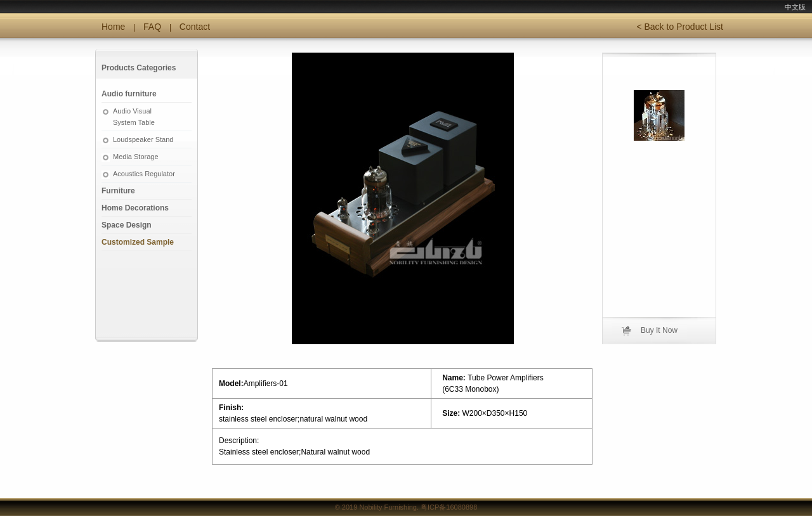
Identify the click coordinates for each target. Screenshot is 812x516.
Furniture (118, 191)
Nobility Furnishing (388, 507)
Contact (195, 27)
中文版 (795, 7)
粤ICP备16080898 (449, 507)
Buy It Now (659, 330)
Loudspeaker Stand (143, 139)
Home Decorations (135, 208)
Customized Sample (138, 242)
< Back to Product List (680, 27)
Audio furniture (129, 94)
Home (113, 27)
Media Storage (136, 157)
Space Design (127, 225)
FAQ (152, 27)
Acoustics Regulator (144, 174)
